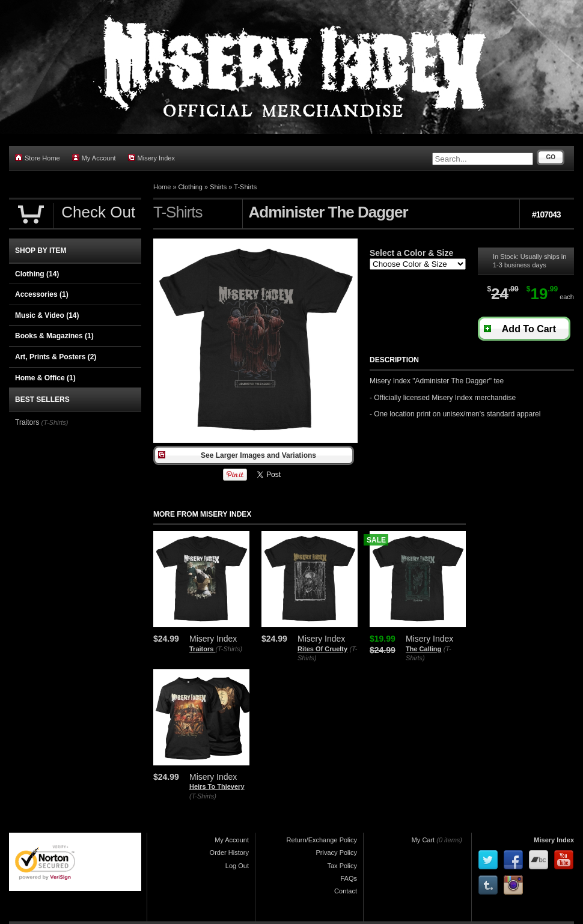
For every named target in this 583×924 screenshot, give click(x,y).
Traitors (202, 649)
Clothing (191, 187)
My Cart (423, 840)
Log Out (237, 866)
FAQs (349, 878)
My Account (94, 158)
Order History (229, 853)
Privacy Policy (337, 853)
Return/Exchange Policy (322, 840)
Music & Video (47, 315)
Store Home (38, 158)
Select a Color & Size (411, 253)
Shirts (218, 187)
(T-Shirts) (229, 649)
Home (162, 187)
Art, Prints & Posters (56, 357)
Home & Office (45, 378)
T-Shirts (245, 187)
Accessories (42, 294)
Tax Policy (342, 866)
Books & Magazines (54, 336)
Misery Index (151, 158)
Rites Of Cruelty (322, 649)
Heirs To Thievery (217, 786)
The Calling (423, 649)
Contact (346, 891)
